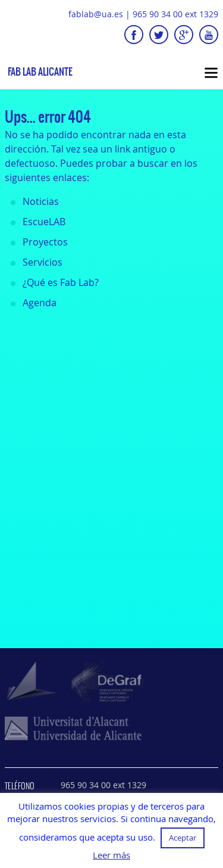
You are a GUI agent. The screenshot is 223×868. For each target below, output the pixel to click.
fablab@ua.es (96, 14)
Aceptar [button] (183, 838)
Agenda (40, 303)
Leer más (111, 855)
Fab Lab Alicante (40, 72)
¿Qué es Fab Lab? (61, 282)
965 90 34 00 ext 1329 (175, 14)
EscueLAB (44, 222)
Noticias (41, 201)
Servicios (43, 262)
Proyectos (45, 242)
